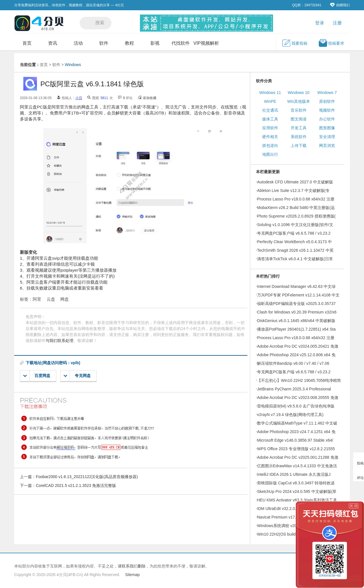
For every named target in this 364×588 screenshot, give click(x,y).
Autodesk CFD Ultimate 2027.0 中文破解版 (295, 182)
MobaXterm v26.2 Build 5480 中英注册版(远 (296, 208)
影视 (155, 43)
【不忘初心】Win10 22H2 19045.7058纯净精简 (299, 380)
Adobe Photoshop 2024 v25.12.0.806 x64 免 (296, 355)
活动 (78, 43)
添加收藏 (150, 98)
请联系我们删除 (132, 566)
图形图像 (327, 128)
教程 (129, 43)
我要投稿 (295, 43)
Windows (73, 65)
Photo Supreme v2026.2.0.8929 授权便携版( (296, 216)
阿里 (37, 299)
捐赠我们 (340, 5)
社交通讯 (270, 110)
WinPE (270, 101)
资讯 (53, 43)
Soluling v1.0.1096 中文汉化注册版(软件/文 (295, 225)
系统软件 (299, 137)
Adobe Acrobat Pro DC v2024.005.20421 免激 (298, 346)
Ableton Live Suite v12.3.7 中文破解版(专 (293, 190)
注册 (337, 23)
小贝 (79, 98)
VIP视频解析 (206, 43)
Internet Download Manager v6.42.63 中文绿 (296, 286)
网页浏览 (327, 146)
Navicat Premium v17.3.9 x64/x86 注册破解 (295, 517)
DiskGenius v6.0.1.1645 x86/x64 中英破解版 (296, 321)
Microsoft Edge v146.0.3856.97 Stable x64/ (295, 440)
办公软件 (327, 119)
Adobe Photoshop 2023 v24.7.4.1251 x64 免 (296, 432)
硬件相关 (270, 137)
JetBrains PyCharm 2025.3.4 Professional (294, 389)
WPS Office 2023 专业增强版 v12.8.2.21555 (296, 449)
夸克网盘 (77, 376)
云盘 (51, 299)
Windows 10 (299, 93)
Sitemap (132, 575)
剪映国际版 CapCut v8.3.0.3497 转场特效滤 (296, 483)
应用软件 (270, 128)
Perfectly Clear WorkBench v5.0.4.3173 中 (294, 242)
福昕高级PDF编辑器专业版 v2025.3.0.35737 (296, 304)
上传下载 (299, 146)
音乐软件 (299, 110)
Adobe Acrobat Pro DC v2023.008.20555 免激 (298, 398)
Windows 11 (270, 93)
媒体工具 (270, 119)
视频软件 (327, 110)
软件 (104, 43)
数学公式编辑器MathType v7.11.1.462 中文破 (297, 423)
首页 (27, 43)
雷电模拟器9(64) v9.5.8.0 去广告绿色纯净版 (296, 406)
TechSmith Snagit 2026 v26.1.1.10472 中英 (295, 250)
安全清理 (327, 137)
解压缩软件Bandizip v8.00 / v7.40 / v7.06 (293, 363)
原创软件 (327, 101)
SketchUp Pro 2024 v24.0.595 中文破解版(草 (297, 491)
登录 (320, 23)
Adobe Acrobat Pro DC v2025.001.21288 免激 (298, 457)
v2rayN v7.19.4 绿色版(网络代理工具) (290, 415)
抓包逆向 (270, 146)
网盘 (65, 299)
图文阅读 (299, 119)
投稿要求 (331, 43)
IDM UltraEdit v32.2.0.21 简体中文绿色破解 (295, 509)
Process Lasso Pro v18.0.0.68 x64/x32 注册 (296, 199)
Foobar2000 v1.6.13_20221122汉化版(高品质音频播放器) (87, 477)
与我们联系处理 (59, 341)
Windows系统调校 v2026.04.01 (285, 526)
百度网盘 (37, 376)
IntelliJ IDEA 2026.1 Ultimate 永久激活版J (294, 474)
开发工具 (299, 128)
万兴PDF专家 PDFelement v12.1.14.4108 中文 (298, 295)
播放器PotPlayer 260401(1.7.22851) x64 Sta (296, 329)
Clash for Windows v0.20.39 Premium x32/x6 (297, 312)
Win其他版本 (299, 101)
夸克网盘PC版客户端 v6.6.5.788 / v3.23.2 (294, 233)
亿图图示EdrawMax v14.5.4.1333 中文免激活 (297, 466)
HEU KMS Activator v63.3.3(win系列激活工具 (297, 500)
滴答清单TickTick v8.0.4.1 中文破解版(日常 (295, 259)
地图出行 (270, 154)
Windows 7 (327, 93)
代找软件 (181, 43)
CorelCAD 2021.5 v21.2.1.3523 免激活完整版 (76, 485)
